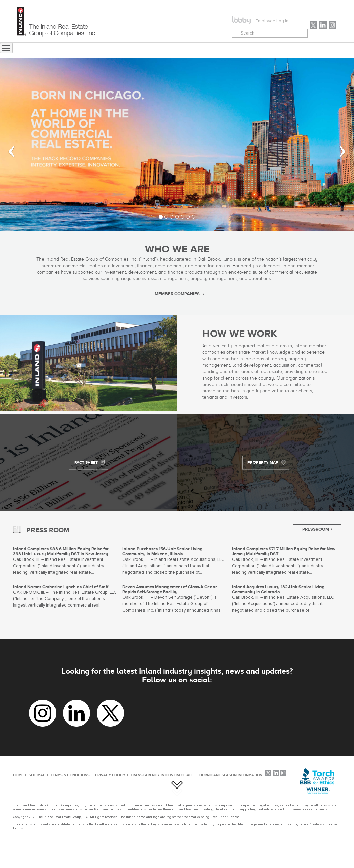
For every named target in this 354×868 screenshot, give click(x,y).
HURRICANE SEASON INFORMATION (231, 775)
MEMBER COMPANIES (177, 294)
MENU (182, 51)
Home (91, 51)
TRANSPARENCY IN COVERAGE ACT (162, 775)
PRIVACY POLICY (110, 775)
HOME (18, 775)
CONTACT (222, 51)
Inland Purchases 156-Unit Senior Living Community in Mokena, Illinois (162, 551)
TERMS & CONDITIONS (70, 775)
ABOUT (151, 51)
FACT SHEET (86, 462)
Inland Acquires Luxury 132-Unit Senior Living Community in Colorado (278, 589)
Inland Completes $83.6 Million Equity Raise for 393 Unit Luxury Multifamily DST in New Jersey (61, 551)
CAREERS (260, 51)
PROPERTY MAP (263, 462)
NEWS (120, 51)
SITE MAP (37, 775)
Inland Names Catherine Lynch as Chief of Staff (61, 587)
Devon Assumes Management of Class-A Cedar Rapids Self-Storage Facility (170, 589)
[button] (7, 145)
